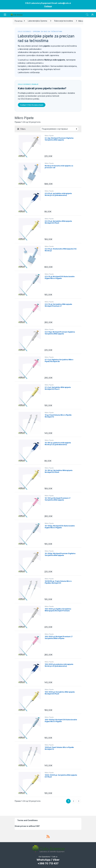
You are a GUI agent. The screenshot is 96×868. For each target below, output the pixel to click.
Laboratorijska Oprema (37, 21)
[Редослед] (59, 129)
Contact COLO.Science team (32, 105)
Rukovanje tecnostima (64, 21)
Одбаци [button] (48, 6)
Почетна (19, 21)
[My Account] (93, 15)
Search (87, 15)
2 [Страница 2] (74, 801)
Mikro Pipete (49, 136)
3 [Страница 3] (79, 801)
